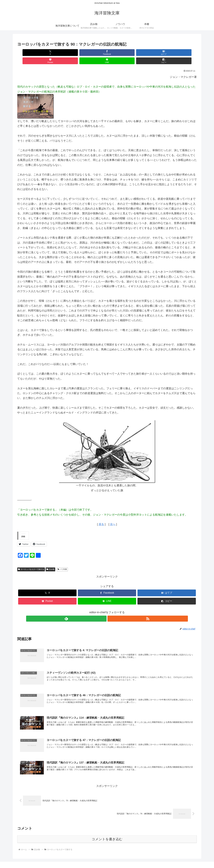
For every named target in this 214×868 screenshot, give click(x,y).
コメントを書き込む (107, 832)
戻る (101, 516)
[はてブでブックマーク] (92, 53)
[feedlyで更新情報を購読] (104, 610)
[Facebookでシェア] (62, 53)
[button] (182, 53)
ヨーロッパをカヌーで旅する (31, 561)
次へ (113, 516)
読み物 (50, 561)
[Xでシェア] (32, 53)
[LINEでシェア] (152, 53)
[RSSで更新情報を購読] (110, 610)
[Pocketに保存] (122, 53)
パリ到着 (62, 561)
